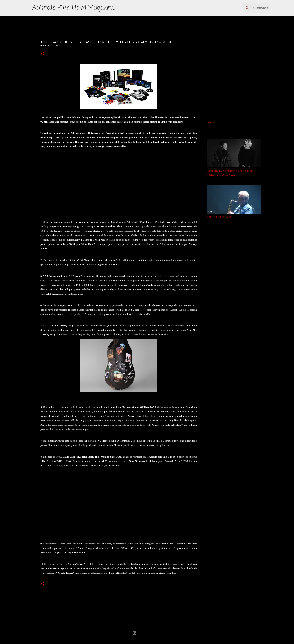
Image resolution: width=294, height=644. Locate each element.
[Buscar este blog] (249, 8)
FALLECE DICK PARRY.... (221, 217)
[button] (43, 54)
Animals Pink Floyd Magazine (73, 8)
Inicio (210, 122)
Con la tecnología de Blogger (147, 633)
